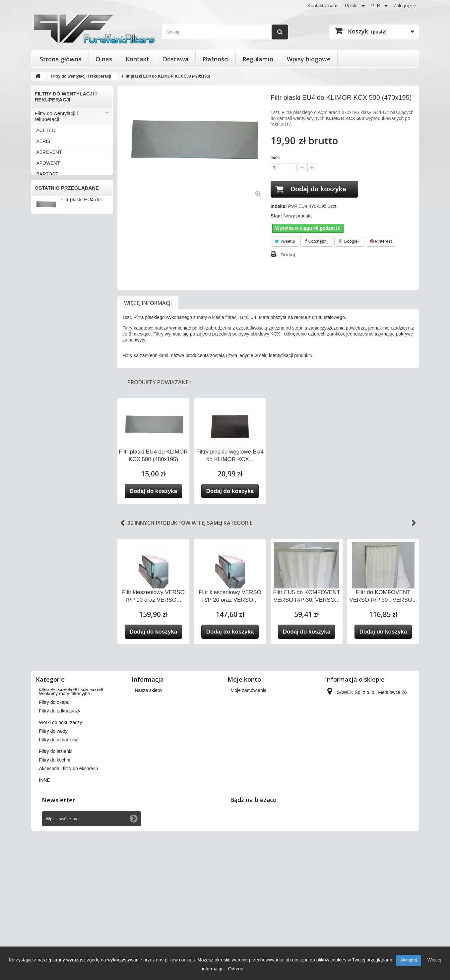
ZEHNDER (48, 546)
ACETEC (46, 130)
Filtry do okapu (51, 612)
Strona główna (61, 59)
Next (414, 523)
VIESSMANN (50, 502)
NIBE (42, 360)
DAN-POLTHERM (55, 229)
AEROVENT (49, 152)
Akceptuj (409, 960)
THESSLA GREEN (56, 426)
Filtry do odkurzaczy (57, 623)
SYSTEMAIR (50, 415)
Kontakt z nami (323, 6)
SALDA (44, 382)
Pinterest (381, 241)
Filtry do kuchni (52, 678)
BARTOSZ (47, 174)
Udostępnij (317, 241)
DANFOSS (48, 218)
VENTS (44, 491)
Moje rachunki (245, 811)
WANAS (45, 535)
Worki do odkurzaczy (58, 634)
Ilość (275, 158)
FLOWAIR (47, 273)
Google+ (349, 241)
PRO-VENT (48, 371)
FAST (42, 262)
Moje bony (242, 837)
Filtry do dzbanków (56, 656)
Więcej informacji (148, 303)
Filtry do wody (50, 645)
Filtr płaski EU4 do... (83, 739)
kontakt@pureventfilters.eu (380, 850)
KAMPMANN (50, 316)
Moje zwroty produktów (255, 802)
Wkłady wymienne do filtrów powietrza (65, 588)
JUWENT (46, 305)
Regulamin (258, 59)
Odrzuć (236, 969)
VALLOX (45, 448)
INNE (42, 557)
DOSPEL (46, 240)
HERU (43, 294)
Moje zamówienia (249, 794)
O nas (104, 59)
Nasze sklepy (149, 794)
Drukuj (288, 255)
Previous (122, 523)
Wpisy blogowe (309, 59)
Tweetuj (285, 241)
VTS (41, 524)
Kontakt (137, 59)
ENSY (43, 251)
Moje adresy (243, 820)
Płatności (216, 59)
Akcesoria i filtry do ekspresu (66, 689)
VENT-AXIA (49, 480)
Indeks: (279, 206)
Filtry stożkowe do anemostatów (55, 571)
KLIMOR (45, 327)
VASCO (44, 459)
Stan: (276, 216)
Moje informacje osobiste (257, 828)
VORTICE (47, 513)
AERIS (43, 141)
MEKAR (45, 349)
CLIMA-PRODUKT (56, 207)
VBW (42, 469)
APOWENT (48, 163)
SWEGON (47, 404)
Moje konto (244, 783)
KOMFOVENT (51, 338)
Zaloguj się (405, 6)
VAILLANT (47, 437)
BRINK (44, 196)
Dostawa (176, 59)
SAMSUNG (48, 393)
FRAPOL (46, 283)
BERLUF (46, 185)
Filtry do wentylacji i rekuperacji (56, 116)
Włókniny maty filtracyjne (62, 602)
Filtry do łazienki (53, 667)
